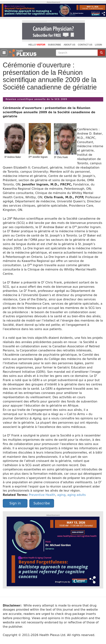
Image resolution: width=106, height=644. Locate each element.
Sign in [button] (15, 503)
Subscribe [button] (42, 503)
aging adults (77, 495)
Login (98, 45)
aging (61, 495)
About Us (69, 45)
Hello (37, 45)
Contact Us (85, 45)
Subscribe (54, 45)
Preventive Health (42, 495)
